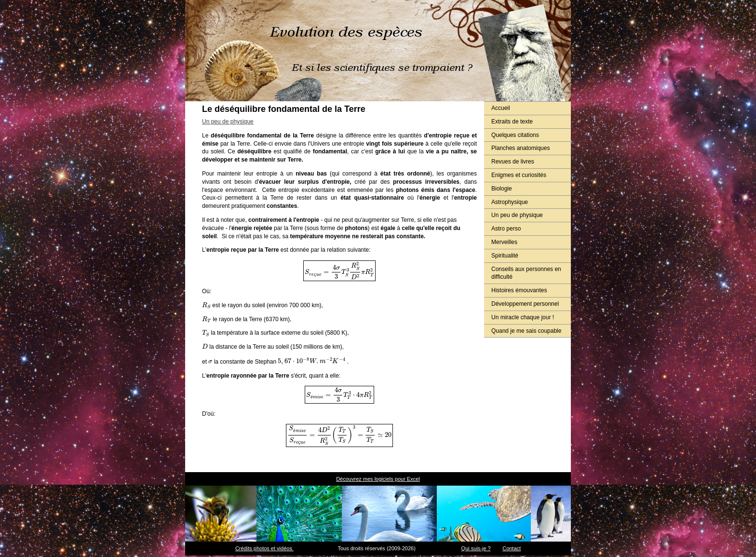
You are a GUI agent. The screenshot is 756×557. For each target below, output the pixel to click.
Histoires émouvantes (519, 290)
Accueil (501, 108)
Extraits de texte (512, 122)
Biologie (502, 189)
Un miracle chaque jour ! (523, 317)
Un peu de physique (517, 215)
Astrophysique (510, 202)
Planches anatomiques (520, 148)
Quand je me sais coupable (526, 331)
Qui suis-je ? (476, 548)
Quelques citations (515, 135)
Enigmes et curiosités (519, 175)
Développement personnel (525, 304)
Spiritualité (505, 256)
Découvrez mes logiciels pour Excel (378, 479)
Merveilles (504, 242)
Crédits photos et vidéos (264, 548)
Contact (512, 548)
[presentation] (339, 271)
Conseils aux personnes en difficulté (526, 273)
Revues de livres (513, 162)
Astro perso (506, 229)
